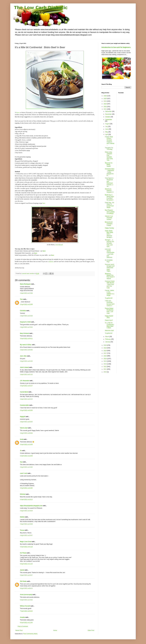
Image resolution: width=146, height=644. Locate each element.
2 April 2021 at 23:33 (26, 316)
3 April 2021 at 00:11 (26, 338)
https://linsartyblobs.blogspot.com (31, 506)
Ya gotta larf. (109, 298)
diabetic (51, 261)
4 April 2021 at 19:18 (26, 511)
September (109, 120)
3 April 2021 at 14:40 (26, 467)
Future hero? (109, 320)
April (107, 134)
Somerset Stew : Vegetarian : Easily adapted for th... (110, 172)
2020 (105, 345)
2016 (105, 356)
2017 (105, 353)
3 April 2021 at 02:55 (26, 410)
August (108, 124)
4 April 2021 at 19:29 (26, 524)
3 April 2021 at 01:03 (26, 361)
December (109, 111)
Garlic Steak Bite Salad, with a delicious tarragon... (109, 234)
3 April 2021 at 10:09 (26, 444)
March (107, 337)
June (107, 129)
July (107, 126)
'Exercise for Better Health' (109, 165)
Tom (21, 299)
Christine (23, 311)
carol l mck (24, 473)
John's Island (24, 367)
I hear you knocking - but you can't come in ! (110, 303)
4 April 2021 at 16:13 (26, 499)
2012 (105, 367)
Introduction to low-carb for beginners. (116, 47)
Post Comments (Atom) (30, 634)
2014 (105, 361)
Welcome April (109, 331)
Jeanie (22, 570)
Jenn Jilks (23, 356)
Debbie (22, 517)
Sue (21, 462)
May (107, 132)
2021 (105, 109)
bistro (18, 113)
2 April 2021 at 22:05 (26, 293)
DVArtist (23, 494)
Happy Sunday (109, 228)
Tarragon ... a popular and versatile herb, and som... (109, 243)
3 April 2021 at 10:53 (26, 456)
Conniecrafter (24, 405)
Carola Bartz (24, 392)
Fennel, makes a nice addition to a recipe (109, 293)
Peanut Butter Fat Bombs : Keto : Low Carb (109, 311)
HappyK (23, 417)
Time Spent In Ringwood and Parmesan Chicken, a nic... (109, 182)
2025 (105, 99)
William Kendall (25, 606)
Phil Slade (23, 581)
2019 (105, 348)
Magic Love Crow (26, 542)
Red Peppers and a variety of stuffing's (110, 212)
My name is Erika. (26, 345)
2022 (105, 107)
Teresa (22, 530)
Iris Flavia (23, 553)
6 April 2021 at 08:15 (26, 588)
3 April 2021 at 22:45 (26, 488)
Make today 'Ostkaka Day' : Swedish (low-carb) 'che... (109, 156)
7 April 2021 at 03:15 (26, 611)
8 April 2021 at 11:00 (26, 623)
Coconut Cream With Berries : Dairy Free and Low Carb (110, 284)
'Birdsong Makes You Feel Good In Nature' (110, 276)
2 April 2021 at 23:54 (26, 327)
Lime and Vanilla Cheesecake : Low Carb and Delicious (110, 253)
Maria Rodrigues (25, 284)
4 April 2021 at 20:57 (26, 535)
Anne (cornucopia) (26, 595)
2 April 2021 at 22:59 (26, 304)
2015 (105, 359)
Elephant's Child (25, 322)
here (44, 203)
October (108, 117)
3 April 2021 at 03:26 (26, 422)
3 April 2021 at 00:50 (26, 350)
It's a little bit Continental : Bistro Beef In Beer (110, 325)
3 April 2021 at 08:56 (26, 433)
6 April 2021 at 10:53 (26, 600)
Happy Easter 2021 (109, 317)
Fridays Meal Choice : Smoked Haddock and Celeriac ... (110, 141)
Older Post (91, 630)
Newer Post (19, 630)
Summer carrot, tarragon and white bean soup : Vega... (110, 268)
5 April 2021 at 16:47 (26, 575)
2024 (105, 101)
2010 (105, 372)
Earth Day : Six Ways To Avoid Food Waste (109, 205)
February (108, 339)
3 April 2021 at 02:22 (26, 399)
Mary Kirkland (24, 333)
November (109, 114)
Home (55, 630)
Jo (21, 451)
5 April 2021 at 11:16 (26, 564)
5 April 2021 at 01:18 (26, 547)
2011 (105, 369)
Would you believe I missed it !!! (109, 191)
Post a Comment (23, 626)
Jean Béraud (59, 245)
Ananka (22, 617)
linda (22, 439)
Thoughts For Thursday (109, 149)
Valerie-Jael (24, 428)
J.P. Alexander (25, 381)
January (108, 342)
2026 (105, 96)
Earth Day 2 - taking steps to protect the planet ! (109, 197)
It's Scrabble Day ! (109, 261)
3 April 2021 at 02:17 (26, 386)
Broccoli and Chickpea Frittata (109, 224)
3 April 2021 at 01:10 (26, 374)
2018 (105, 351)
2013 (105, 364)
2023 (105, 104)
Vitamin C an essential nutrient (109, 218)
